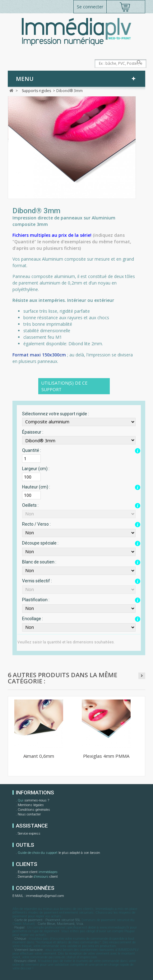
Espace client (37, 872)
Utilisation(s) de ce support (64, 386)
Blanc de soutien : (39, 562)
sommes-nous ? (33, 801)
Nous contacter (29, 814)
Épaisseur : (33, 432)
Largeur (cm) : (36, 469)
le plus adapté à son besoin (59, 853)
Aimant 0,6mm (39, 756)
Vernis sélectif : (37, 581)
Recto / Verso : (36, 524)
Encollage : (32, 619)
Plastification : (36, 600)
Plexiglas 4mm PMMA (106, 756)
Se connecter (90, 7)
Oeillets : (30, 505)
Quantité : (32, 450)
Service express (29, 834)
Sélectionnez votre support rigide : (56, 414)
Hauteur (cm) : (36, 487)
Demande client (38, 877)
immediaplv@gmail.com (45, 896)
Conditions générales (34, 810)
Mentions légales (31, 805)
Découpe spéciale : (40, 543)
